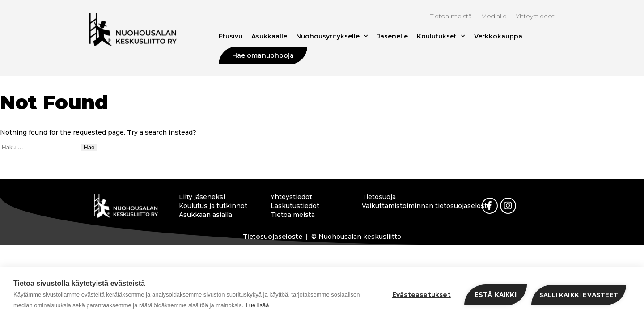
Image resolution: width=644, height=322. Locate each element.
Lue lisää (257, 305)
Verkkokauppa (498, 36)
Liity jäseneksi (202, 197)
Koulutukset (441, 36)
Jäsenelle (392, 36)
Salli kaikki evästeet (579, 295)
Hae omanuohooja (263, 55)
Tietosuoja (379, 197)
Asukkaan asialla (205, 215)
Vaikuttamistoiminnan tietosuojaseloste (400, 206)
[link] (490, 206)
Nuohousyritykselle (332, 36)
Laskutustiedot (295, 206)
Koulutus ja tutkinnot (213, 206)
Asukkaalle (269, 36)
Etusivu (231, 36)
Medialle (494, 16)
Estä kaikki (496, 295)
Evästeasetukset (422, 295)
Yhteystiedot (535, 16)
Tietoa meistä (451, 16)
